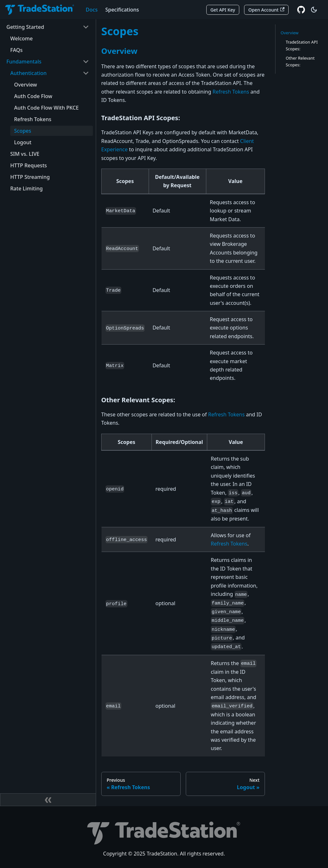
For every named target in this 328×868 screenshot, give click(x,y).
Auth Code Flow (33, 96)
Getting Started (25, 27)
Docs (92, 10)
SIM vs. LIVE (25, 154)
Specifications (122, 10)
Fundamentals (24, 62)
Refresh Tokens (33, 119)
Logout (23, 142)
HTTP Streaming (30, 177)
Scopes (23, 131)
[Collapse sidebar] (48, 800)
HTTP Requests (29, 165)
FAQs (16, 50)
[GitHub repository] (301, 10)
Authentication (29, 73)
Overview (25, 85)
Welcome (21, 38)
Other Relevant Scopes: (300, 61)
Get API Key (223, 10)
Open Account (266, 10)
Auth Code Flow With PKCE (46, 108)
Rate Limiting (26, 188)
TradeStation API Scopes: (302, 45)
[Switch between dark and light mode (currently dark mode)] (314, 10)
